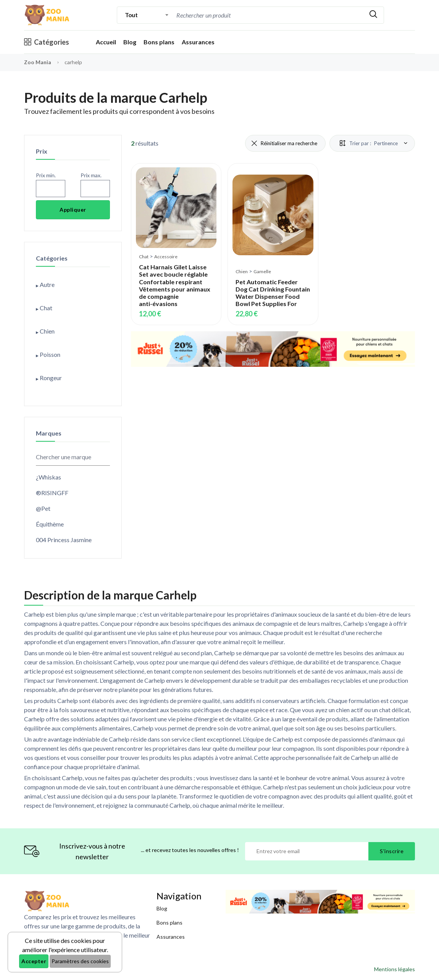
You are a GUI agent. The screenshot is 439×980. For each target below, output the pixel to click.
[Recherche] (239, 15)
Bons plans (159, 42)
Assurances (198, 42)
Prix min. (46, 175)
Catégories (47, 42)
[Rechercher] (373, 15)
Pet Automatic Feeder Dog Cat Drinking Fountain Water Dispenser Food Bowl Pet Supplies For (273, 293)
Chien (242, 271)
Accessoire (166, 257)
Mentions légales (395, 969)
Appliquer (73, 210)
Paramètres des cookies (80, 961)
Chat (144, 257)
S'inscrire (392, 851)
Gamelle (262, 271)
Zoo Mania (38, 62)
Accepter (34, 961)
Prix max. (91, 175)
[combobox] (147, 15)
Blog (130, 42)
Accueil (106, 42)
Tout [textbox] (131, 15)
